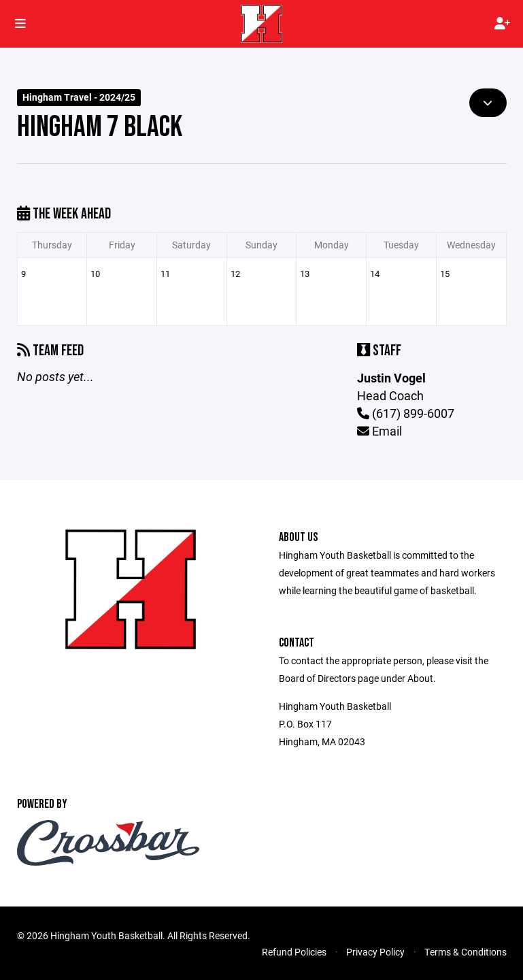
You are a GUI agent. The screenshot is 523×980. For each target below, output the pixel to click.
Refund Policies (294, 952)
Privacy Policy (375, 952)
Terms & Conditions (466, 952)
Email (379, 431)
